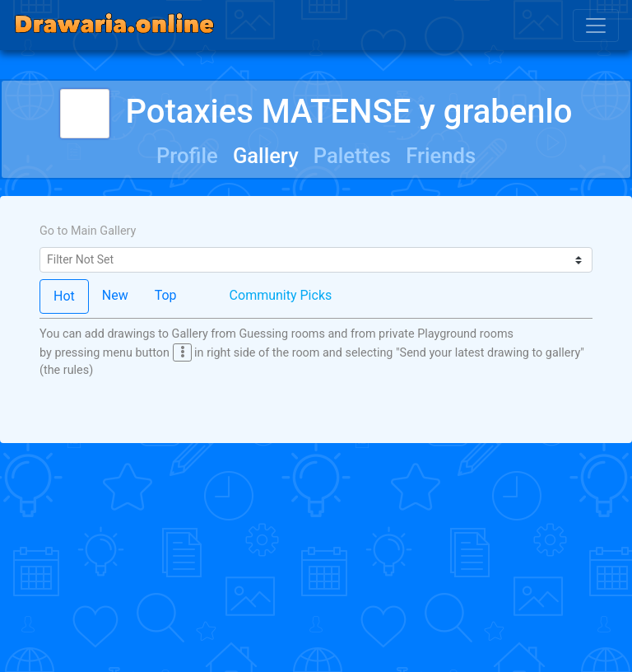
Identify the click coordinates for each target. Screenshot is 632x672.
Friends (441, 156)
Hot (64, 296)
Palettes (352, 156)
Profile (187, 156)
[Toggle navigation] (596, 26)
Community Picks (281, 295)
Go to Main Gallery (88, 231)
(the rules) (66, 370)
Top (166, 295)
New (115, 295)
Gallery (266, 156)
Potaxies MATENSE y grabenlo (316, 112)
